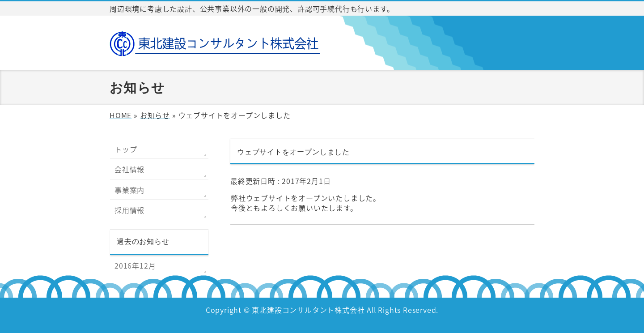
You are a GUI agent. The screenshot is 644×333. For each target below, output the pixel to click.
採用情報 (129, 210)
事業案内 (129, 190)
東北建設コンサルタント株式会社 (308, 310)
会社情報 (129, 169)
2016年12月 (135, 265)
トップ (126, 149)
